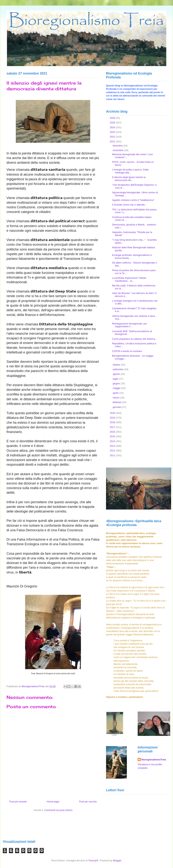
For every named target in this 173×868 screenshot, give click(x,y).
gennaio (117, 407)
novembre (118, 150)
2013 (113, 446)
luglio (116, 379)
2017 (113, 427)
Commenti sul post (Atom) (58, 810)
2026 (113, 118)
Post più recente (18, 802)
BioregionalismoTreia (154, 760)
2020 (113, 413)
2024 (113, 127)
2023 (113, 132)
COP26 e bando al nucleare (127, 351)
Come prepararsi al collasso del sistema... (134, 339)
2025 (113, 123)
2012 (113, 451)
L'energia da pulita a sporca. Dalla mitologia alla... (130, 171)
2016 (113, 432)
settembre (118, 369)
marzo (116, 398)
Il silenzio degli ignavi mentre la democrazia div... (129, 179)
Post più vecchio (88, 802)
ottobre (117, 365)
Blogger (117, 860)
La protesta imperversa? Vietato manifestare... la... (129, 279)
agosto (117, 374)
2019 (113, 418)
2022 (113, 137)
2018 (113, 422)
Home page (53, 802)
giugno (117, 383)
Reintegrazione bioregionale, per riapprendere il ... (129, 325)
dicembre (118, 146)
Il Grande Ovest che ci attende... (129, 205)
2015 (113, 436)
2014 (113, 441)
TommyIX (93, 860)
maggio (117, 388)
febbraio (117, 402)
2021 (113, 142)
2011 (113, 455)
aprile (116, 393)
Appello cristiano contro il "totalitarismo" (133, 200)
